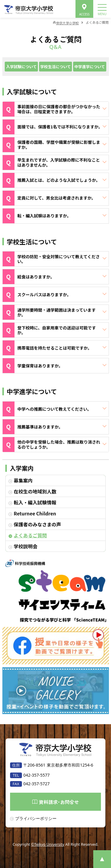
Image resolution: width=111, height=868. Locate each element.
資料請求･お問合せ (56, 802)
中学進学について (90, 67)
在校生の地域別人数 (35, 491)
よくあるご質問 (30, 535)
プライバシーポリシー (36, 818)
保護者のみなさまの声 (37, 524)
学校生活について (56, 67)
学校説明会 (25, 546)
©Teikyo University (48, 844)
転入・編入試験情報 (35, 502)
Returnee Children (35, 513)
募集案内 (23, 480)
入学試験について (21, 67)
